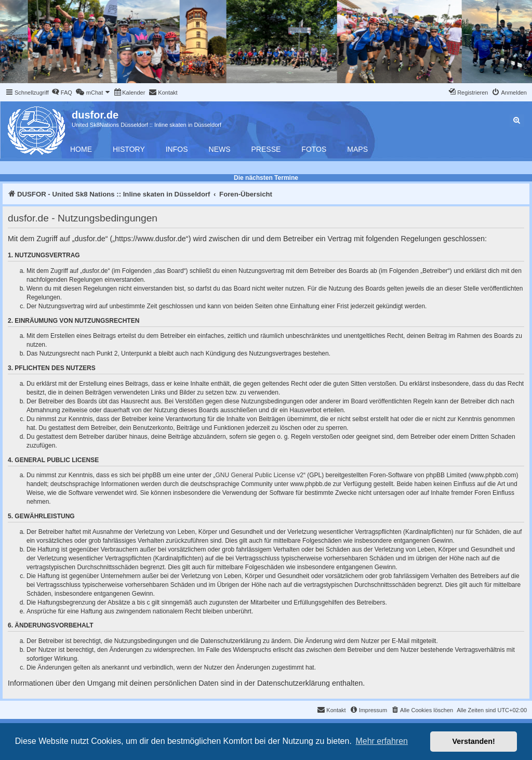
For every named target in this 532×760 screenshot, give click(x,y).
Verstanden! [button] (474, 741)
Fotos (314, 149)
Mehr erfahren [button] (382, 741)
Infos (177, 149)
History (129, 149)
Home (81, 149)
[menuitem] (62, 93)
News (220, 149)
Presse (266, 149)
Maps (357, 149)
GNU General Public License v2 (260, 475)
